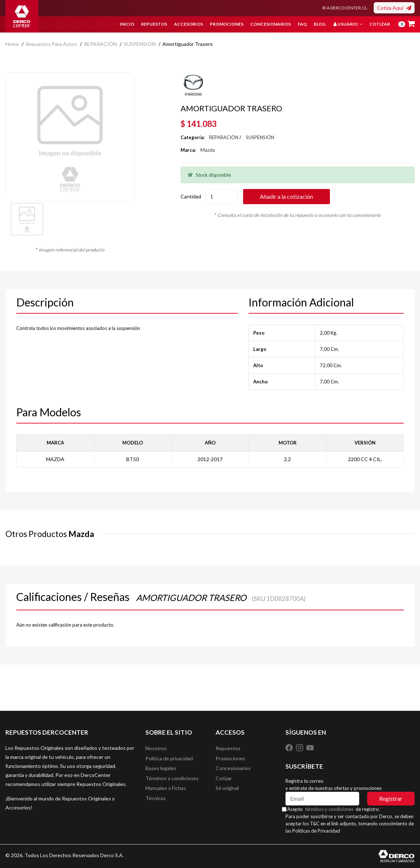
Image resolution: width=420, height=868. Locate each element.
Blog (320, 24)
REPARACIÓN (100, 44)
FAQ (302, 24)
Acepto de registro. (339, 809)
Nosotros (156, 749)
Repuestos (154, 24)
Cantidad (191, 196)
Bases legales (161, 770)
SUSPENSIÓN (140, 44)
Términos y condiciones (172, 781)
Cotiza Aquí (394, 8)
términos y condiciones (334, 809)
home (12, 44)
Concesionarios (271, 24)
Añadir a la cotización (297, 196)
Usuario (348, 24)
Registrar (391, 798)
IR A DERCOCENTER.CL (345, 8)
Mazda (208, 150)
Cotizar (380, 24)
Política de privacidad (169, 759)
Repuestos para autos (51, 44)
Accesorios (188, 24)
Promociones (227, 24)
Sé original (227, 792)
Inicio (127, 24)
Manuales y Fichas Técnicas (166, 797)
